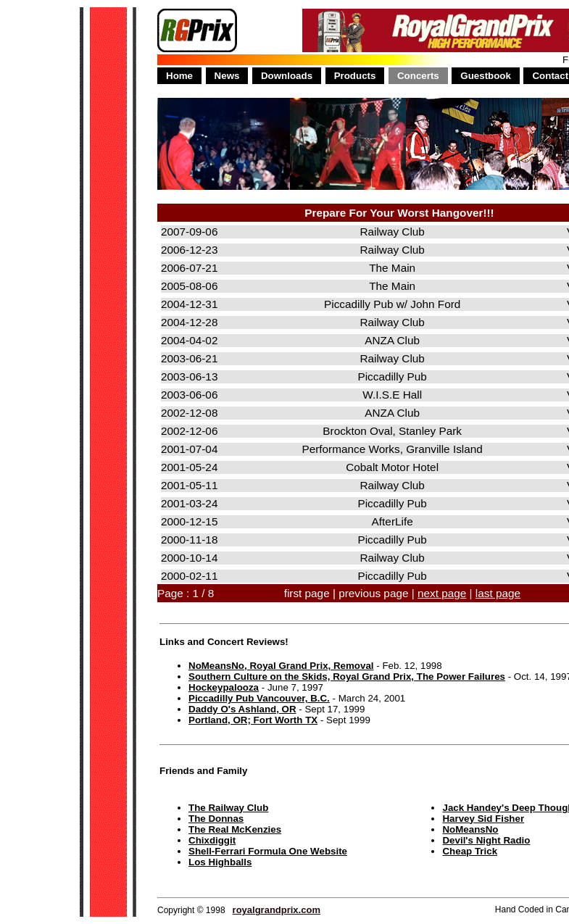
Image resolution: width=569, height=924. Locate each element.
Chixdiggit (212, 840)
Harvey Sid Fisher (483, 819)
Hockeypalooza (224, 687)
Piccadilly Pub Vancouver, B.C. (259, 698)
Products (355, 76)
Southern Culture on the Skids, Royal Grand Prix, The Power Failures (347, 677)
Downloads (287, 76)
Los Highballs (220, 862)
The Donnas (216, 819)
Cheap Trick (470, 851)
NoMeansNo (470, 829)
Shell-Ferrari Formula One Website (268, 851)
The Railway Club (228, 808)
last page (498, 593)
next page (442, 593)
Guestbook (486, 76)
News (227, 76)
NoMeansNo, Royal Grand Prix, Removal (281, 666)
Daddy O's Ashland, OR (242, 709)
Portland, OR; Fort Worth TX (253, 720)
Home (179, 76)
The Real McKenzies (235, 829)
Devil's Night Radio (486, 840)
